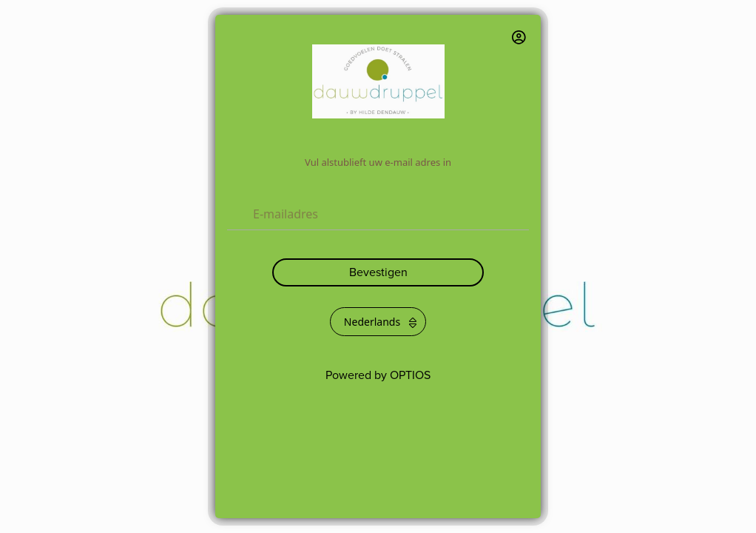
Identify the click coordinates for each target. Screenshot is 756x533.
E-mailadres (286, 214)
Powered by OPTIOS (378, 375)
